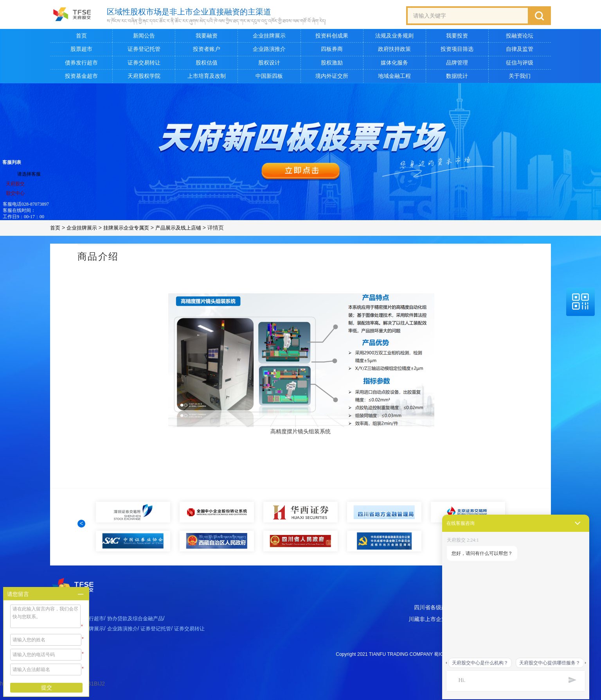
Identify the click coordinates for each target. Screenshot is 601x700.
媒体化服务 (394, 64)
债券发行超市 (81, 64)
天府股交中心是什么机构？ (480, 663)
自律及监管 (520, 51)
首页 (81, 38)
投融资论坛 (520, 38)
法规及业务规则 (394, 38)
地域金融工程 (394, 78)
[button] (81, 531)
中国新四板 (269, 78)
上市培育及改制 (207, 78)
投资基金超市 (81, 78)
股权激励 (332, 64)
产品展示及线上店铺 (187, 230)
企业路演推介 (269, 51)
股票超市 (81, 51)
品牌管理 (457, 64)
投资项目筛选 (457, 51)
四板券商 (332, 51)
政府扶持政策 (394, 51)
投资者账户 (207, 51)
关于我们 (520, 78)
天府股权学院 (144, 78)
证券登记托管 (144, 51)
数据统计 (457, 78)
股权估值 (207, 64)
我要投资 (457, 38)
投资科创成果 (332, 38)
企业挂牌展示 (269, 38)
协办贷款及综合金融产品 (141, 634)
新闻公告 (144, 38)
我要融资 (207, 38)
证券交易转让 (144, 64)
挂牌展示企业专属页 (131, 230)
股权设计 (269, 64)
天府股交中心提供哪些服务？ (550, 663)
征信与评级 (520, 64)
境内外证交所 (332, 78)
